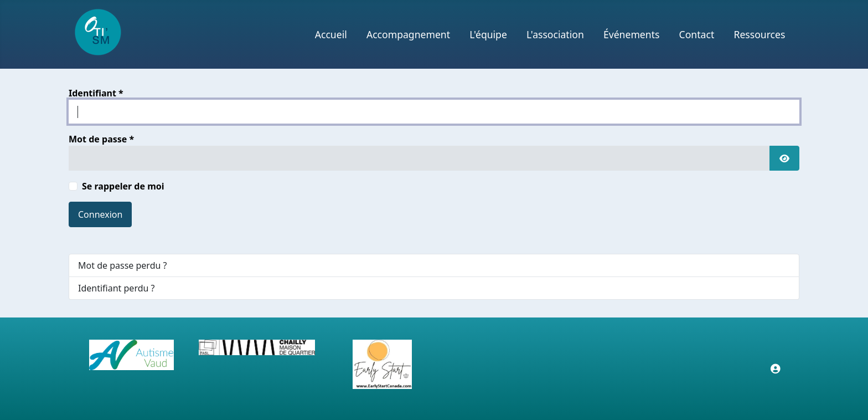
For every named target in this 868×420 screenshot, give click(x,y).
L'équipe (488, 34)
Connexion (100, 214)
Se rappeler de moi (123, 186)
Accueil (331, 34)
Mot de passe (101, 139)
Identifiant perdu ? (117, 288)
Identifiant (96, 93)
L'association (555, 34)
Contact (697, 34)
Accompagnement (408, 34)
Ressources (759, 34)
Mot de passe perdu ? (122, 265)
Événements (631, 34)
